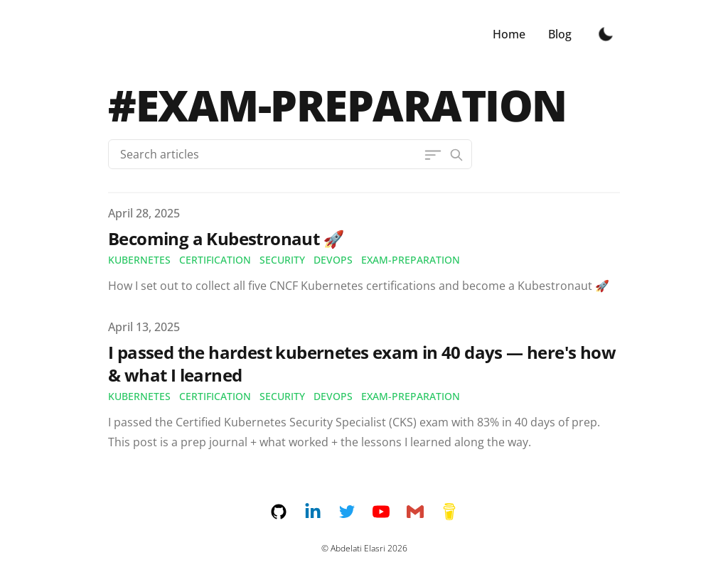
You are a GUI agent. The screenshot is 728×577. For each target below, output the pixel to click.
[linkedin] (321, 512)
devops (333, 260)
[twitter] (355, 512)
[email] (424, 512)
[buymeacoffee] (449, 512)
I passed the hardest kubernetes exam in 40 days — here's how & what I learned (362, 363)
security (282, 260)
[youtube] (390, 512)
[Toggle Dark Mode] (606, 34)
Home (509, 34)
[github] (287, 512)
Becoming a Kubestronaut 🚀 (226, 238)
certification (215, 260)
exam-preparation (411, 260)
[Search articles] (290, 154)
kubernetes (139, 260)
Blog (560, 34)
